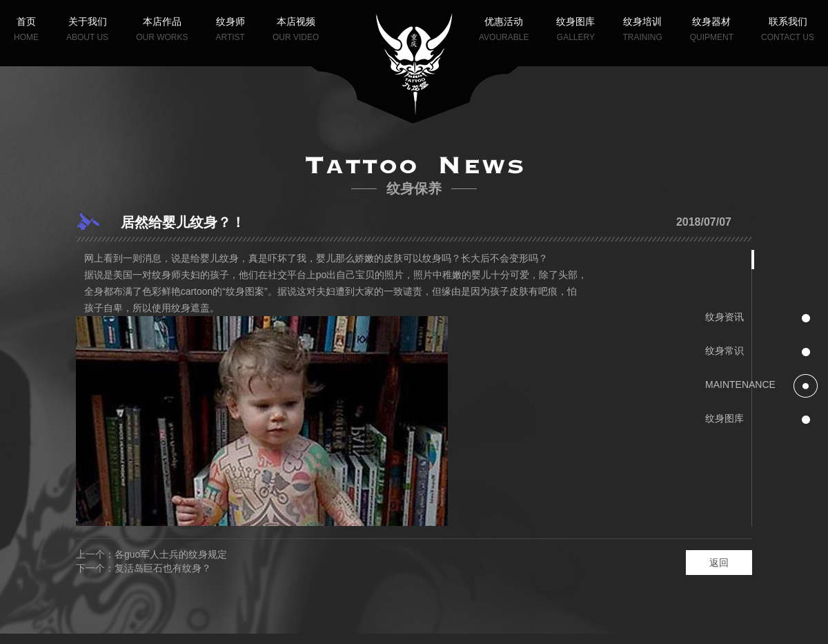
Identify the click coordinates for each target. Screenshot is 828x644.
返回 (719, 563)
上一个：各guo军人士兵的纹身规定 (151, 554)
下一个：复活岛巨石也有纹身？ (144, 568)
